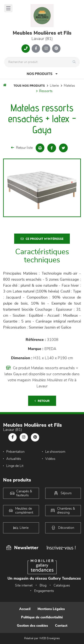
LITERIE (54, 86)
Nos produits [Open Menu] (42, 74)
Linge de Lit (15, 466)
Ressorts (46, 91)
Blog (43, 585)
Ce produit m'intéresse (42, 239)
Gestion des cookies (32, 626)
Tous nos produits (29, 86)
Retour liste (22, 148)
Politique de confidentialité (42, 617)
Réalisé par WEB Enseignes (42, 638)
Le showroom (55, 452)
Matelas (69, 86)
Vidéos (50, 459)
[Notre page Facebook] (36, 49)
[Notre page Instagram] (46, 49)
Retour (42, 401)
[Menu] (8, 8)
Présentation (15, 452)
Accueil (25, 609)
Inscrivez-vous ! (61, 548)
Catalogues (62, 585)
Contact (61, 626)
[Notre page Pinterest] (56, 49)
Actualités (14, 459)
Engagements (44, 591)
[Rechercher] (75, 62)
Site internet (24, 585)
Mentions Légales (51, 609)
